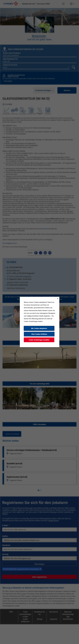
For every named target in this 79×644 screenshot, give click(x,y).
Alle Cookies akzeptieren (39, 328)
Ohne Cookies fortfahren (39, 334)
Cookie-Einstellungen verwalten (39, 340)
